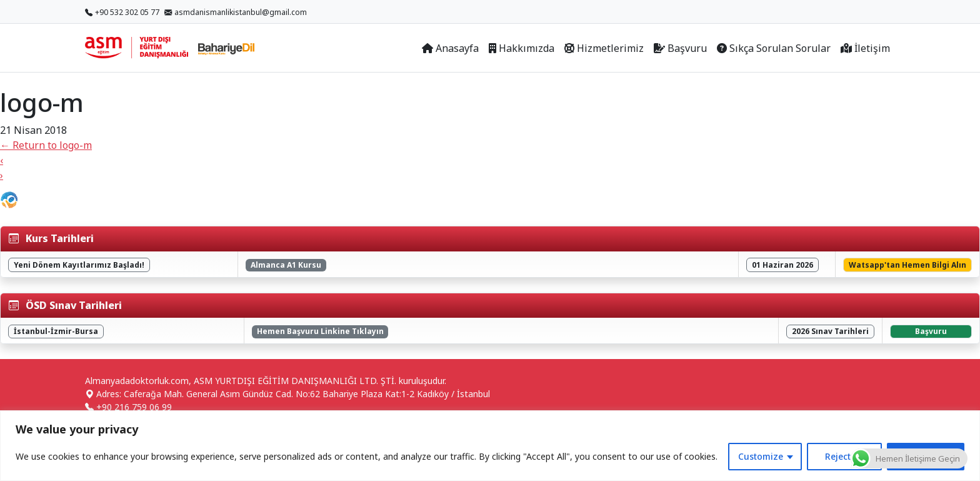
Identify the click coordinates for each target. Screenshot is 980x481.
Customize (761, 456)
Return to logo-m (46, 145)
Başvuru (680, 48)
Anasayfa (450, 48)
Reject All (844, 456)
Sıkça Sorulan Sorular (774, 48)
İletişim (865, 48)
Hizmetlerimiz (604, 48)
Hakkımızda (522, 48)
